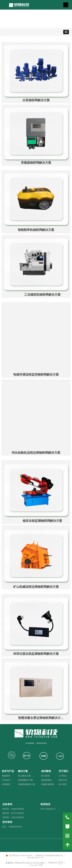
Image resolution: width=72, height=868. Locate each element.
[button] (66, 32)
